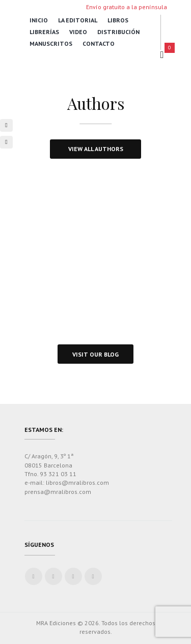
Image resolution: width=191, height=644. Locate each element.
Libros (118, 20)
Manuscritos (51, 43)
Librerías (44, 32)
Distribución (118, 32)
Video (78, 32)
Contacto (99, 43)
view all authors (96, 149)
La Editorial (78, 20)
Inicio (39, 20)
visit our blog (95, 354)
